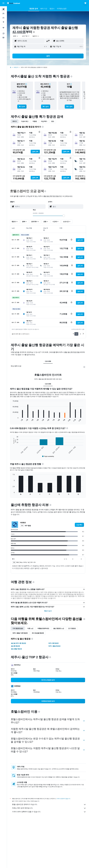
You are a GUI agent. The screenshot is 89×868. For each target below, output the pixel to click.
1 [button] (76, 334)
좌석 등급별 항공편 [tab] (38, 633)
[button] (3, 3)
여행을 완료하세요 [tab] (43, 628)
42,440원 (19, 32)
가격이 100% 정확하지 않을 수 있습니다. (49, 812)
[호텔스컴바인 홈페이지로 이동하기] (14, 3)
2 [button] (80, 334)
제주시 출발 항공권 (54, 646)
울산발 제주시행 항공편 (19, 643)
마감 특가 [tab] (44, 121)
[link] (22, 107)
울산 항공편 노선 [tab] (59, 628)
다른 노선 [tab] (30, 628)
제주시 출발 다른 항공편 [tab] (20, 633)
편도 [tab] (53, 121)
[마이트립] (3, 28)
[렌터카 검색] (3, 18)
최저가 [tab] (15, 121)
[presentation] (34, 32)
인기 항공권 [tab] (72, 628)
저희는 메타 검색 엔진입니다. (49, 808)
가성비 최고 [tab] (25, 121)
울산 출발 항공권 (16, 649)
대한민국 (16, 67)
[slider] (64, 216)
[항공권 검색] (3, 9)
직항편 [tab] (35, 121)
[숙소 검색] (3, 13)
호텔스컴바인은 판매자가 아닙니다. (49, 805)
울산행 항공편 (16, 646)
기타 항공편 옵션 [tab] (18, 628)
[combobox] (36, 36)
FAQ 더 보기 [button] (48, 611)
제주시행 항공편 (53, 643)
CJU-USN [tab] (48, 361)
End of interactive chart (12, 420)
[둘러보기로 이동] (3, 22)
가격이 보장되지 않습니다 (63, 799)
